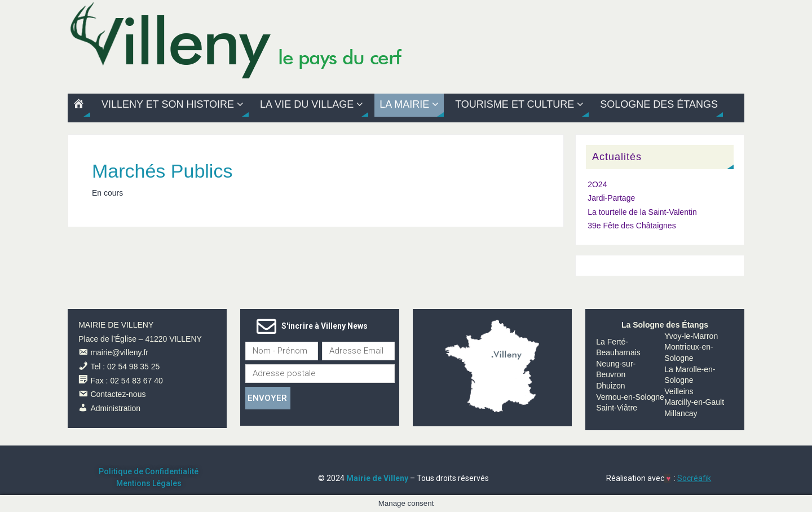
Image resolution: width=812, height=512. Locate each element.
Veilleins (679, 391)
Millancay (681, 413)
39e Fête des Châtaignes (632, 226)
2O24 (597, 184)
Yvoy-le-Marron (691, 336)
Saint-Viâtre (617, 408)
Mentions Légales (149, 483)
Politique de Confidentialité (149, 471)
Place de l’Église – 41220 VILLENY (140, 339)
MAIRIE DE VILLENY (116, 325)
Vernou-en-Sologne (630, 397)
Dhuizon (610, 386)
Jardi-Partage (611, 198)
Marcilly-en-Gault (694, 402)
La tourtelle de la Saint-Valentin (642, 212)
